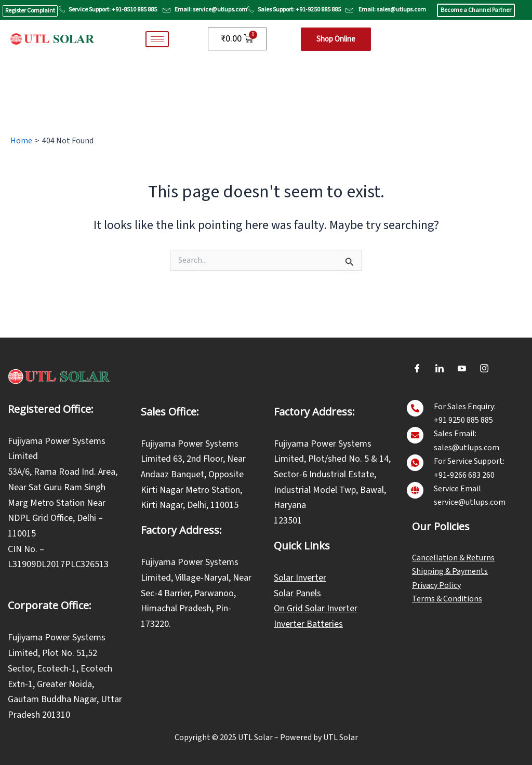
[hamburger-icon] (157, 39)
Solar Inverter (300, 578)
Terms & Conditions (447, 599)
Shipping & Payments (450, 571)
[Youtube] (462, 369)
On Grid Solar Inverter (316, 608)
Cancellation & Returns (453, 558)
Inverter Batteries (308, 624)
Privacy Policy (436, 585)
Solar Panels (297, 593)
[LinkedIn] (440, 369)
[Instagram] (484, 369)
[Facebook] (417, 369)
